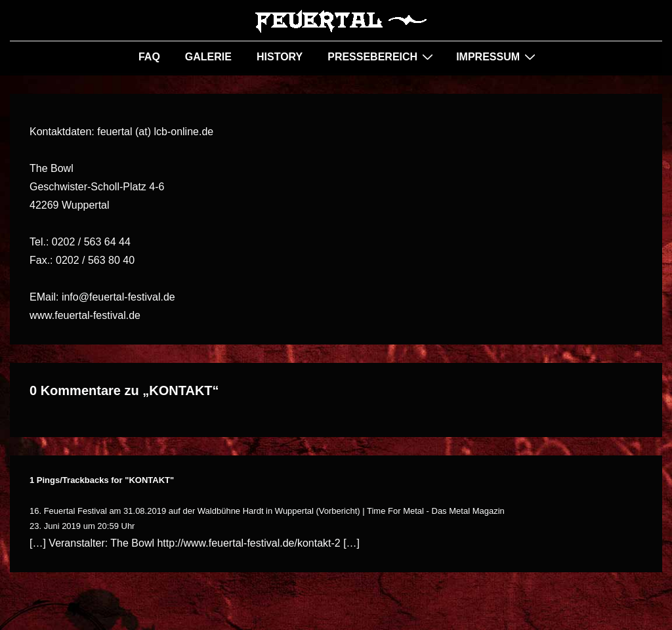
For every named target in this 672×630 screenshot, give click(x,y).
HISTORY (280, 57)
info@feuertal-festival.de (118, 297)
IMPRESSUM (497, 56)
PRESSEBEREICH (382, 56)
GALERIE (208, 57)
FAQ (149, 57)
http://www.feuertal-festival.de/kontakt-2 (248, 543)
